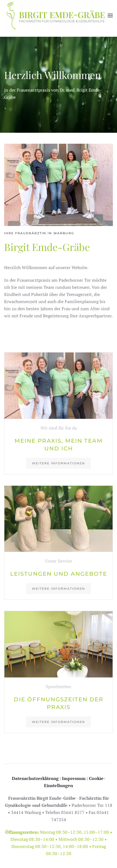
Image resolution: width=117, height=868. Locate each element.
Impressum (74, 778)
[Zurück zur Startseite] (56, 16)
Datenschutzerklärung (35, 778)
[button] (110, 16)
